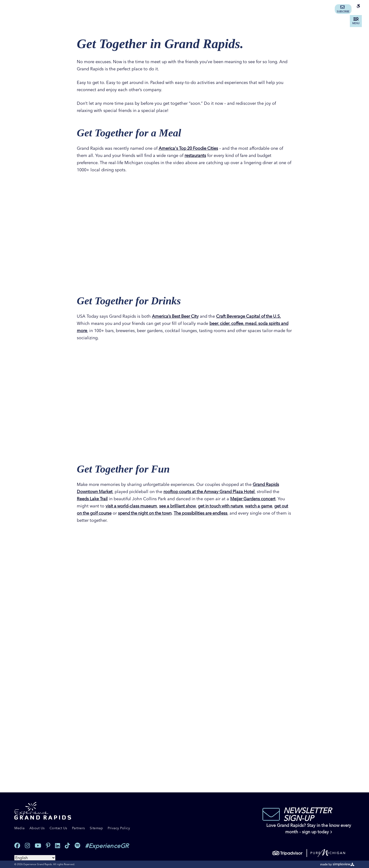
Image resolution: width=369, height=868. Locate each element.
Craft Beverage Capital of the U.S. (251, 316)
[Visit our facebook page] (17, 846)
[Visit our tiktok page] (67, 846)
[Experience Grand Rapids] (43, 811)
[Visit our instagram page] (27, 846)
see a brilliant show (179, 506)
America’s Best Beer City (176, 316)
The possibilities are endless (212, 513)
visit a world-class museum (132, 506)
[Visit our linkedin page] (58, 846)
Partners (78, 828)
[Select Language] (35, 858)
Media (20, 828)
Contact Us (58, 828)
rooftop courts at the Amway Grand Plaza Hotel (210, 492)
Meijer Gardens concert (254, 499)
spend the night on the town (154, 513)
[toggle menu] (356, 21)
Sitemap (96, 828)
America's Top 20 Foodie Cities (189, 148)
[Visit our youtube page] (38, 846)
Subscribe (343, 9)
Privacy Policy (119, 828)
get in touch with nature (224, 506)
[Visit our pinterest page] (48, 846)
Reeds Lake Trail (93, 499)
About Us (37, 828)
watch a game (263, 506)
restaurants (195, 155)
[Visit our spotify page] (77, 846)
